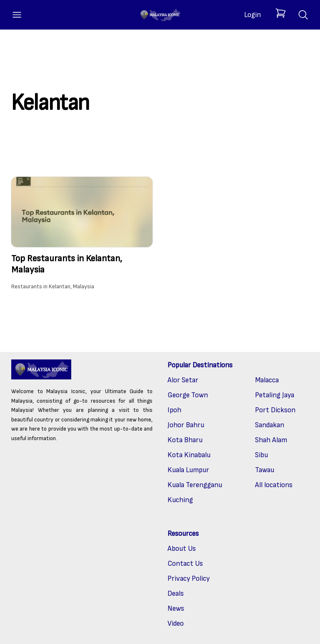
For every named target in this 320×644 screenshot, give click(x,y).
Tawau (265, 470)
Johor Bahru (186, 425)
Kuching (180, 500)
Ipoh (174, 410)
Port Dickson (275, 410)
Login (252, 15)
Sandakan (270, 425)
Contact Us (185, 563)
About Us (182, 549)
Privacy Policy (189, 578)
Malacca (267, 380)
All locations (274, 485)
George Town (188, 395)
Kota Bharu (185, 440)
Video (176, 623)
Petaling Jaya (275, 395)
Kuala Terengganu (195, 485)
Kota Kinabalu (189, 455)
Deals (176, 593)
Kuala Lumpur (188, 470)
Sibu (261, 455)
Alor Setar (183, 380)
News (176, 608)
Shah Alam (271, 440)
